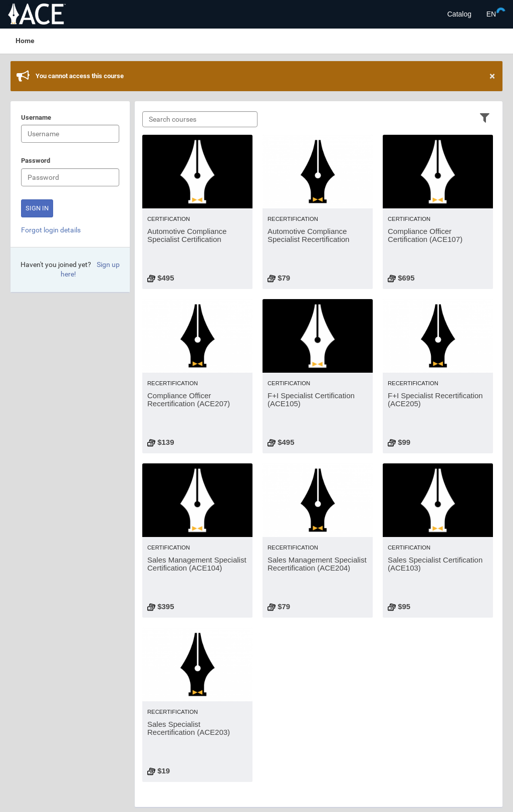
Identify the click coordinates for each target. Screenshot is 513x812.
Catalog (459, 14)
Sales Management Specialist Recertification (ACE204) (317, 564)
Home (25, 41)
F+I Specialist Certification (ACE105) (311, 400)
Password (36, 161)
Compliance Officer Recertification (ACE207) (189, 400)
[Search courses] (200, 119)
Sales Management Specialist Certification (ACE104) (197, 564)
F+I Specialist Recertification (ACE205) (435, 400)
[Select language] (491, 14)
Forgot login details (51, 230)
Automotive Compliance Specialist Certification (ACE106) (187, 239)
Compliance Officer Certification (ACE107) (425, 235)
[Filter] (485, 117)
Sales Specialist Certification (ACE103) (435, 564)
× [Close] (492, 76)
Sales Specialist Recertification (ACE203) (189, 728)
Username (36, 118)
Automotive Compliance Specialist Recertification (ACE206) (308, 239)
